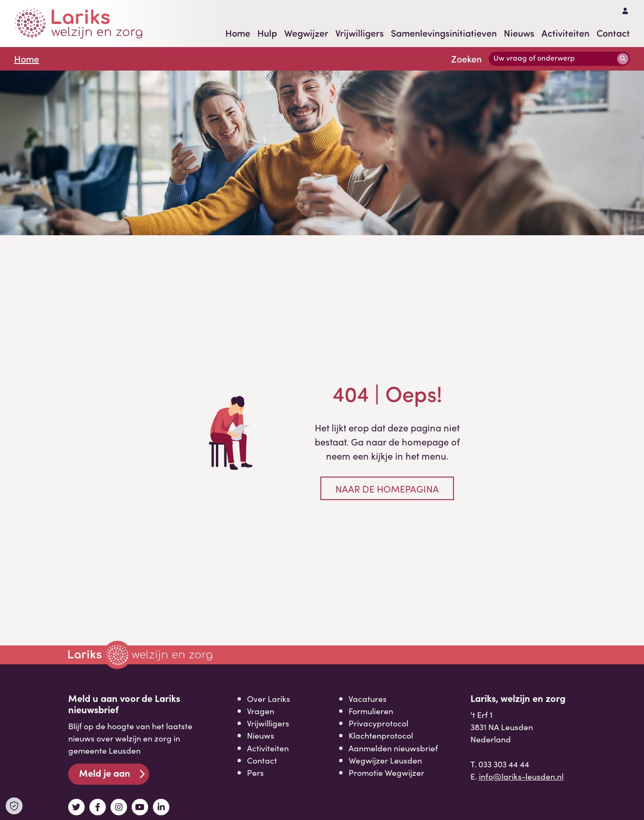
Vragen (261, 711)
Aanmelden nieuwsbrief (393, 748)
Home (238, 33)
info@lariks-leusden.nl (521, 776)
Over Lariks (269, 698)
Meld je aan (105, 773)
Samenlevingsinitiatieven (444, 33)
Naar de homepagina (387, 488)
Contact (613, 33)
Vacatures (368, 698)
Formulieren (371, 711)
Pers (255, 772)
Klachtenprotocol (381, 735)
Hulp (267, 33)
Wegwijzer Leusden (385, 760)
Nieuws (519, 33)
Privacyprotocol (378, 723)
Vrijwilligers (360, 33)
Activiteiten (565, 33)
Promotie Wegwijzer (386, 772)
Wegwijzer (306, 33)
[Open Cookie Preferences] (14, 806)
